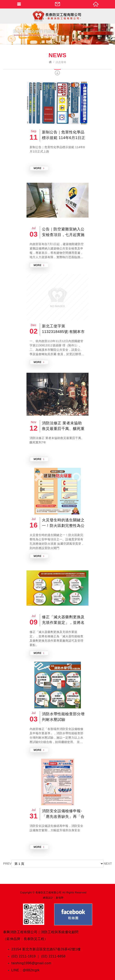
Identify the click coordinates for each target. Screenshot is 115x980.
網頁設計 (48, 898)
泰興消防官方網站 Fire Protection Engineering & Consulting (57, 16)
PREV (7, 863)
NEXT (108, 863)
